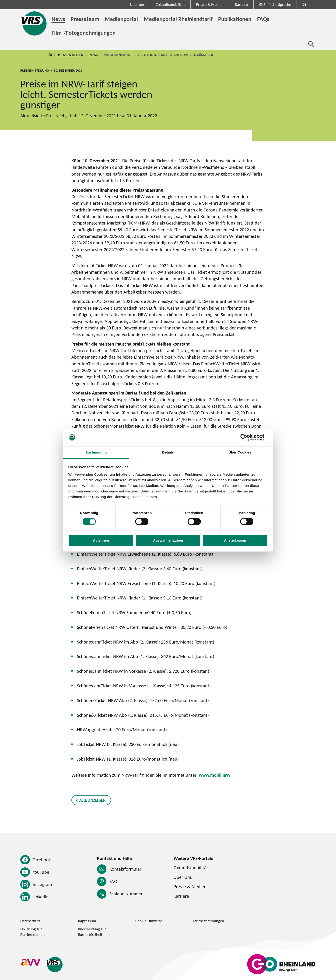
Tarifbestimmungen (208, 921)
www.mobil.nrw (215, 775)
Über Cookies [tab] (240, 452)
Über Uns (183, 877)
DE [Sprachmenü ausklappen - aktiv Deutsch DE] (304, 4)
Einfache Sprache (275, 4)
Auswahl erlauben (168, 540)
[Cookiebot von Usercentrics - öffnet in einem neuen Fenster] (247, 437)
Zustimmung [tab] (96, 452)
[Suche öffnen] (311, 44)
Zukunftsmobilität (170, 4)
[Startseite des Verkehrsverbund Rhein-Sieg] (34, 23)
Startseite (50, 55)
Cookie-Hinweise (149, 921)
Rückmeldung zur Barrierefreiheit (92, 932)
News (94, 55)
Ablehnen (101, 540)
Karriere (241, 4)
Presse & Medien (210, 4)
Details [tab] (168, 452)
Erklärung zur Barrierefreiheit (33, 932)
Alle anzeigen (93, 800)
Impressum (87, 921)
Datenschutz (30, 921)
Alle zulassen (235, 540)
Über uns (137, 4)
